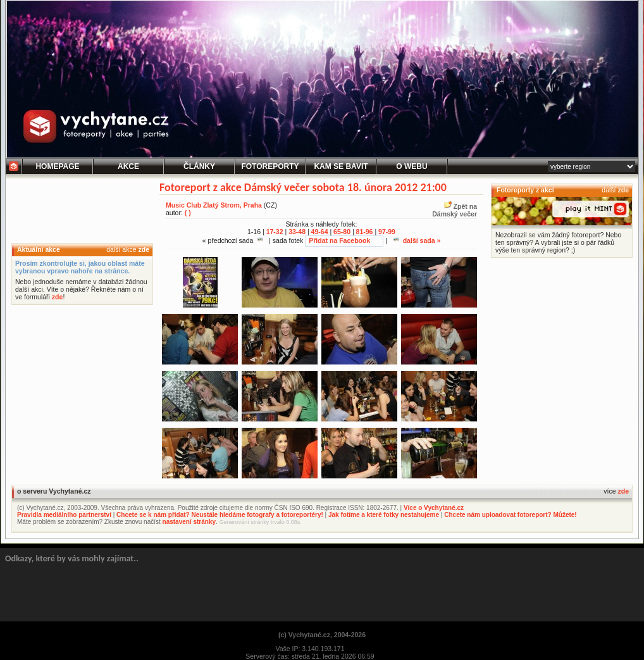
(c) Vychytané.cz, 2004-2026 (322, 635)
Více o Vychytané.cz (434, 508)
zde (144, 249)
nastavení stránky (189, 522)
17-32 (275, 232)
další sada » (417, 240)
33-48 (297, 232)
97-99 (387, 232)
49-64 (320, 232)
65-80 (342, 232)
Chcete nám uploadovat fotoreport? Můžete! (510, 515)
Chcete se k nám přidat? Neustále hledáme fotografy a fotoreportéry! (220, 515)
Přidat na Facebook (339, 240)
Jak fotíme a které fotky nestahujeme (384, 515)
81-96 (365, 232)
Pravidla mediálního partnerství (64, 515)
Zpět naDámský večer (455, 210)
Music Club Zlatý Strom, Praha (214, 205)
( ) (188, 213)
